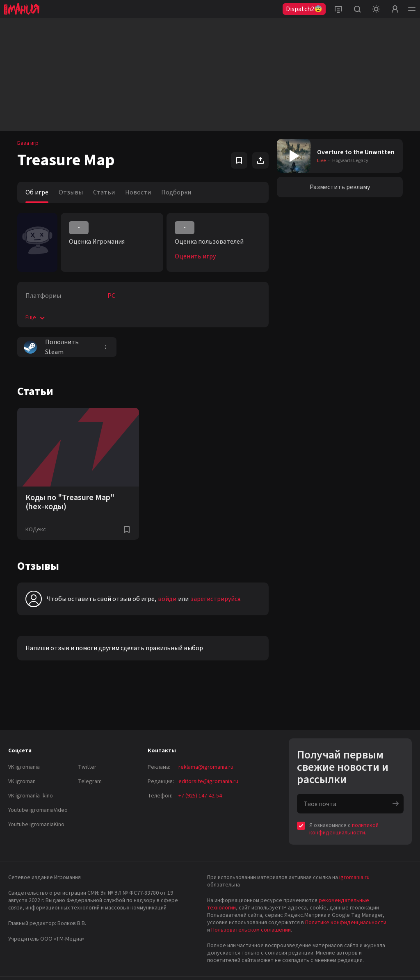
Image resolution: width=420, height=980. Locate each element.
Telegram (90, 781)
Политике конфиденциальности (346, 923)
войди (167, 599)
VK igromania (24, 767)
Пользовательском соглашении (251, 930)
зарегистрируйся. (216, 599)
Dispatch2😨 (304, 9)
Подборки (176, 192)
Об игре (37, 192)
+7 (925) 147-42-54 (200, 796)
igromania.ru (354, 877)
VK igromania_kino (31, 796)
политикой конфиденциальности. (344, 829)
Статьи (104, 192)
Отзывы (71, 192)
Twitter (87, 767)
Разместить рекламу (340, 187)
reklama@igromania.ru (206, 767)
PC (111, 296)
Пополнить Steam (51, 347)
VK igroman (22, 781)
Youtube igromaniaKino (36, 825)
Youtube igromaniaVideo (38, 810)
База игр (28, 143)
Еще (36, 318)
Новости (138, 192)
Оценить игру (195, 256)
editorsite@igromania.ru (208, 781)
